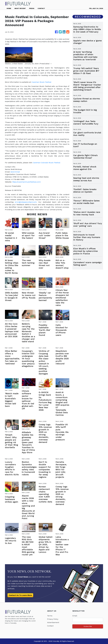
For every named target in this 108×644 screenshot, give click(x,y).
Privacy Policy (53, 619)
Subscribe (88, 626)
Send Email (15, 172)
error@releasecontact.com (26, 202)
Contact (50, 626)
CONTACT (41, 8)
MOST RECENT (20, 8)
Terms (50, 616)
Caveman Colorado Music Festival (47, 163)
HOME (9, 8)
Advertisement (53, 622)
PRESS (32, 8)
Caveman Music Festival (41, 82)
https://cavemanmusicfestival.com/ (27, 182)
